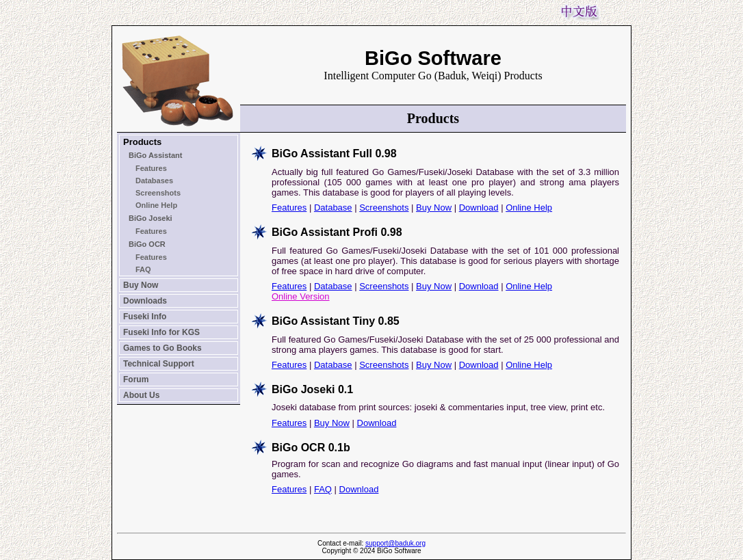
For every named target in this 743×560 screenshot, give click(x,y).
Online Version (301, 296)
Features (151, 168)
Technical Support (159, 364)
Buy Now (141, 285)
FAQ (143, 269)
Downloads (145, 301)
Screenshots (158, 193)
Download (479, 208)
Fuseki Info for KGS (161, 332)
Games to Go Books (162, 348)
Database (333, 208)
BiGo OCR (147, 244)
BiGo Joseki (151, 218)
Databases (154, 181)
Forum (136, 379)
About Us (141, 395)
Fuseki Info (145, 317)
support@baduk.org (395, 543)
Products (142, 142)
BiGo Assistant (155, 155)
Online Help (156, 205)
